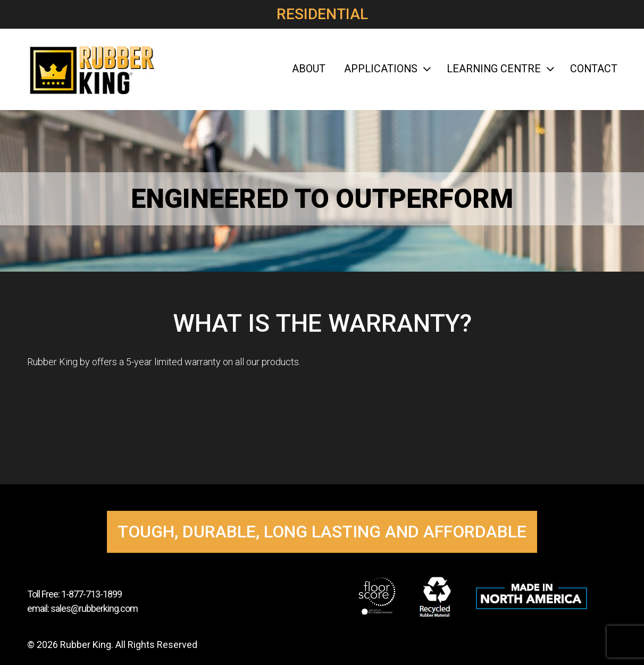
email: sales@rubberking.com (82, 608)
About (309, 69)
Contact (594, 69)
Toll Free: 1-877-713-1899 (74, 594)
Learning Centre (499, 69)
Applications (386, 69)
